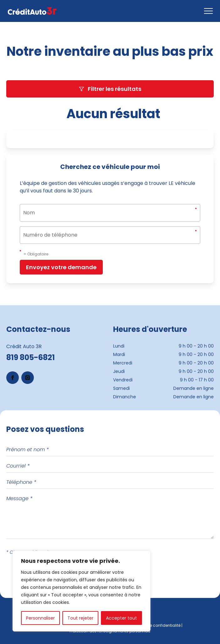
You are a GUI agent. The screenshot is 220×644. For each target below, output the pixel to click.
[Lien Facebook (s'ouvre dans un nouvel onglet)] (13, 378)
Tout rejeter (80, 618)
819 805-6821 (31, 357)
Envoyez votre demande (61, 267)
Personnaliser (40, 618)
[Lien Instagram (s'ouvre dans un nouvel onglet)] (28, 378)
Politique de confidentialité (155, 625)
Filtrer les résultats (110, 89)
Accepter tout (121, 618)
